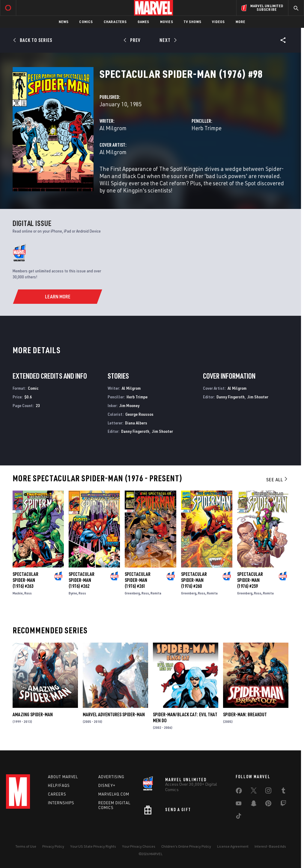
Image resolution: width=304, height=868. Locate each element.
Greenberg (132, 593)
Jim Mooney (129, 405)
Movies (167, 22)
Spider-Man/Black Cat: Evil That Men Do (185, 717)
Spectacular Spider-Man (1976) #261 (138, 580)
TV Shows (193, 22)
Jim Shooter (162, 431)
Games (143, 22)
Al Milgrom (113, 128)
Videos (218, 22)
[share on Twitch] (283, 805)
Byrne (73, 593)
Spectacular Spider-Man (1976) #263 (25, 580)
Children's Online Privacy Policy (186, 846)
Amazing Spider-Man (33, 714)
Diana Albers (136, 423)
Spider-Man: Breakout (245, 714)
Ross (28, 593)
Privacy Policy (53, 846)
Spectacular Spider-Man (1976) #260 (194, 580)
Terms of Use (26, 846)
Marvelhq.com (114, 794)
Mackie (18, 593)
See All (277, 479)
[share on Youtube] (239, 805)
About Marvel (63, 777)
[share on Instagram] (268, 792)
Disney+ (107, 785)
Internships (61, 803)
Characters (115, 22)
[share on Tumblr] (283, 792)
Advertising (111, 777)
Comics (86, 22)
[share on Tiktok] (239, 817)
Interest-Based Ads (270, 846)
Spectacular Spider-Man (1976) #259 (250, 580)
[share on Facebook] (239, 792)
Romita (156, 593)
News (64, 22)
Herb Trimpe (207, 128)
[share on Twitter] (254, 792)
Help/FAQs (59, 785)
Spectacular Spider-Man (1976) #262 (82, 580)
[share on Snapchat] (254, 805)
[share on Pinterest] (268, 805)
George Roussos (139, 414)
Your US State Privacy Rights (93, 846)
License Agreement (233, 846)
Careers (57, 794)
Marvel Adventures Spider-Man (114, 714)
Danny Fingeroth (135, 431)
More (241, 22)
